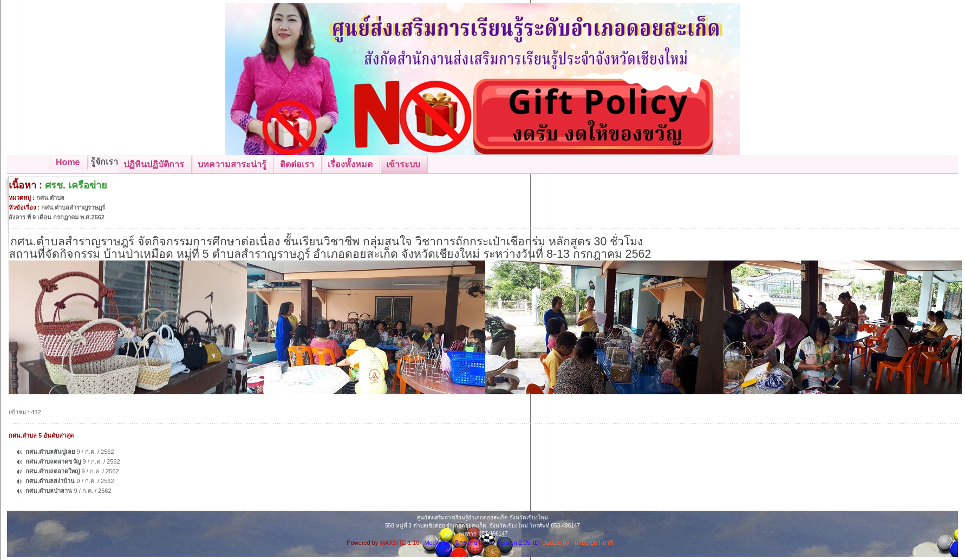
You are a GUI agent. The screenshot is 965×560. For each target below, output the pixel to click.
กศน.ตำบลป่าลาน (49, 491)
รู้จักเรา (104, 162)
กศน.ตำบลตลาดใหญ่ (53, 471)
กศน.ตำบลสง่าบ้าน (50, 481)
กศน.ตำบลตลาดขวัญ (53, 461)
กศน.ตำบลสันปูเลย (50, 452)
